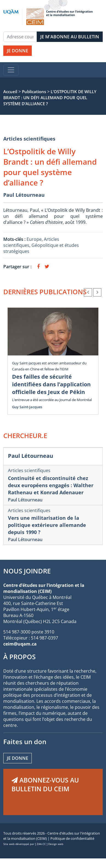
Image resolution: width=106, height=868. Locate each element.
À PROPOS (19, 657)
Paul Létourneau (24, 195)
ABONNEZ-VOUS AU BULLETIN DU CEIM (45, 784)
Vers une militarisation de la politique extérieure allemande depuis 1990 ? (47, 525)
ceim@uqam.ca (20, 644)
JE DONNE (18, 51)
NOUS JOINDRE (27, 571)
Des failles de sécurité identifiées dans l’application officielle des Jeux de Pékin (51, 384)
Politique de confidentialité (72, 838)
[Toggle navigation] (11, 70)
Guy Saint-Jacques (27, 407)
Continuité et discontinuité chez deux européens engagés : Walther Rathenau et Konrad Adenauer (51, 485)
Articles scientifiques (29, 139)
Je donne (18, 758)
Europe (34, 239)
